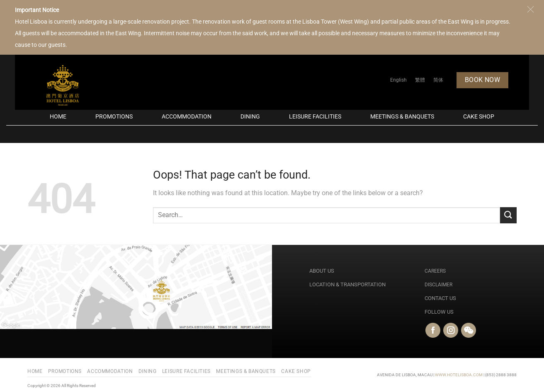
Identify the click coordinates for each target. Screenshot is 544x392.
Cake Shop (479, 117)
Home (58, 117)
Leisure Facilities (315, 117)
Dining (250, 117)
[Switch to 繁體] (420, 80)
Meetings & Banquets (402, 117)
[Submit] (508, 215)
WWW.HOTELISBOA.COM (459, 375)
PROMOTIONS (114, 117)
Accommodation (187, 117)
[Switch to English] (398, 80)
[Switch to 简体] (438, 80)
